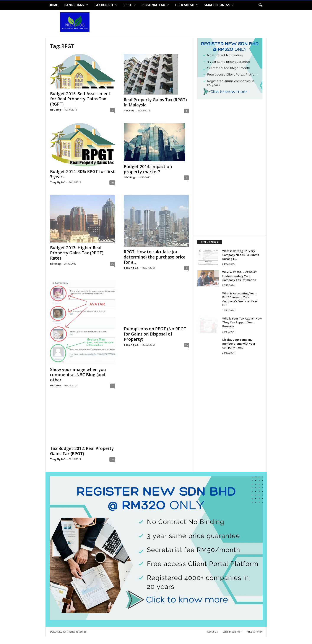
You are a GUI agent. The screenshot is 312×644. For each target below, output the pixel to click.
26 (113, 264)
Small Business (219, 5)
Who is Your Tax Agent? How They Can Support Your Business (242, 322)
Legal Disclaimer (232, 632)
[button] (260, 5)
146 (112, 182)
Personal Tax (155, 5)
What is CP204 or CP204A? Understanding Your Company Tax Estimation (240, 276)
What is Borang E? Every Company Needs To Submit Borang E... (241, 255)
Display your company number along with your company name (239, 344)
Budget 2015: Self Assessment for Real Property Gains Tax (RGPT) (80, 99)
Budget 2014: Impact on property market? (148, 169)
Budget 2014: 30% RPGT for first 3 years (82, 174)
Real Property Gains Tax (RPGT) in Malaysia (155, 102)
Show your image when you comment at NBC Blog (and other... (78, 375)
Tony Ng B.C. (58, 182)
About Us (212, 632)
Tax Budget (106, 5)
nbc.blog (129, 110)
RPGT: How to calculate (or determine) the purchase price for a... (155, 257)
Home (53, 5)
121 (112, 459)
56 (186, 345)
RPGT (130, 5)
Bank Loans (76, 5)
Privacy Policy (255, 632)
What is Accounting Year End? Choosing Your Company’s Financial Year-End (240, 299)
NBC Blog (56, 110)
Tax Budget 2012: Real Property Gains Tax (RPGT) (82, 451)
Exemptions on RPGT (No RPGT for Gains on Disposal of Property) (155, 334)
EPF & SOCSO (187, 5)
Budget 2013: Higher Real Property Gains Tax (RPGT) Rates (77, 253)
